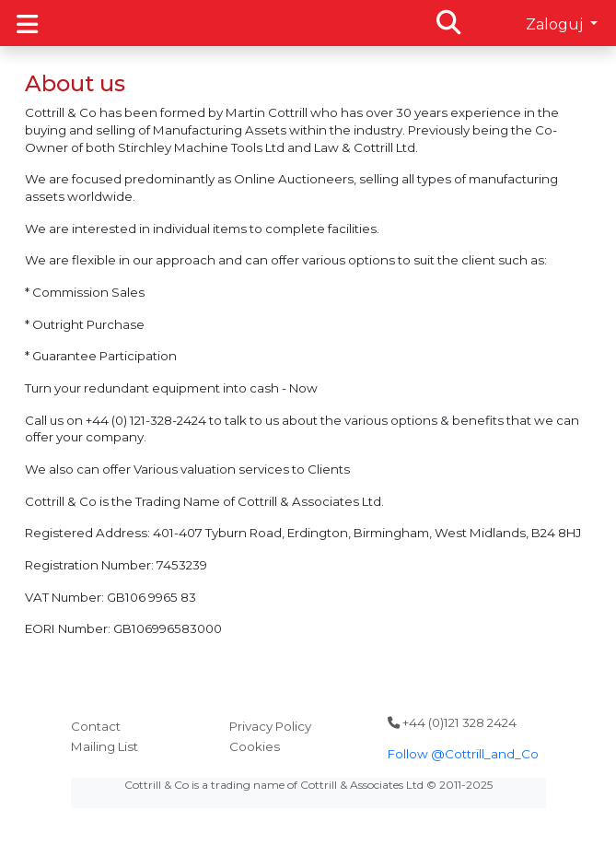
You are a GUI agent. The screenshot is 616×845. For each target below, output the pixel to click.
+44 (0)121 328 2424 (452, 722)
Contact (96, 726)
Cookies (255, 746)
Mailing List (105, 746)
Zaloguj (556, 24)
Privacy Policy (270, 726)
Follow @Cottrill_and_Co (463, 754)
